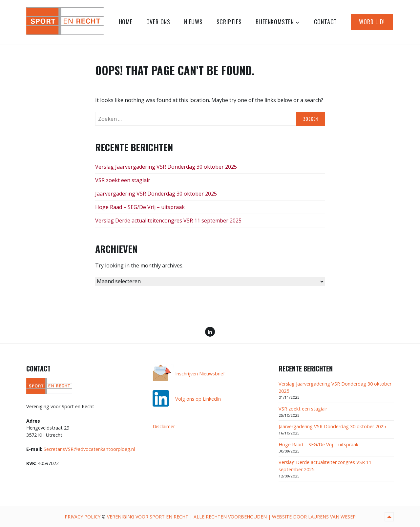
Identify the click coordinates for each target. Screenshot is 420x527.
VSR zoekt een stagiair (123, 180)
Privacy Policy (83, 517)
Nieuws (193, 22)
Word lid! (372, 22)
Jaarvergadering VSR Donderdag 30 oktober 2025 (156, 194)
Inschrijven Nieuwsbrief (200, 374)
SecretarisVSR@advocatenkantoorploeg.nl (89, 449)
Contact (326, 22)
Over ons (158, 22)
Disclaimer (164, 426)
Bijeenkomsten (275, 22)
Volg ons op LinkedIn (198, 399)
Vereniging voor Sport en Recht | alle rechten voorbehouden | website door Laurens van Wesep (231, 517)
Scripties (229, 22)
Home (126, 22)
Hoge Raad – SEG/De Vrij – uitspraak (140, 207)
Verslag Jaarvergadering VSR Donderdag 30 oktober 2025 (166, 167)
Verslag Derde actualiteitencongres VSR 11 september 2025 (168, 221)
